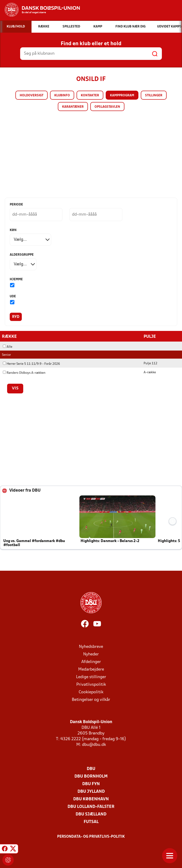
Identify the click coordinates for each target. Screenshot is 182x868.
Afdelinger (91, 662)
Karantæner (73, 107)
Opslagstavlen (107, 107)
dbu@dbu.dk (94, 745)
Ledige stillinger (91, 677)
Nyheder (91, 654)
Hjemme (16, 279)
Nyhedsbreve (91, 647)
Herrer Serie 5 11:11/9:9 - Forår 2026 (31, 364)
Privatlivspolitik (91, 684)
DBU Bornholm (91, 776)
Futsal (91, 822)
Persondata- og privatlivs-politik (91, 837)
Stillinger (154, 96)
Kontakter (90, 96)
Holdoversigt (32, 96)
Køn (13, 230)
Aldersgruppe (22, 255)
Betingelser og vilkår (91, 700)
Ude (13, 296)
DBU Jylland (91, 791)
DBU (91, 769)
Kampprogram (122, 96)
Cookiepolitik (91, 692)
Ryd (16, 317)
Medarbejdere (91, 669)
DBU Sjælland (91, 814)
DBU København (91, 799)
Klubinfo (62, 96)
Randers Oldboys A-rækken (24, 373)
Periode (16, 205)
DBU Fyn (91, 784)
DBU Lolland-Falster (91, 807)
